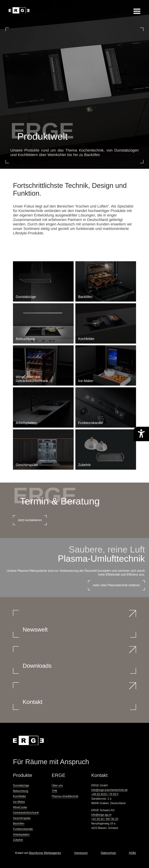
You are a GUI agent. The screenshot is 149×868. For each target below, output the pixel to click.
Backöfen (19, 823)
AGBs (132, 853)
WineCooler (20, 807)
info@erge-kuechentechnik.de (109, 790)
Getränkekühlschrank (26, 813)
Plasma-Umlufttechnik (65, 796)
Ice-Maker (19, 802)
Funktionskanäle (23, 829)
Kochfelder (20, 796)
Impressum (81, 853)
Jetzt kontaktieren (30, 520)
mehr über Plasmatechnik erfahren (116, 585)
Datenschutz (108, 853)
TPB (54, 791)
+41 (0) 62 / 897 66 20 (105, 819)
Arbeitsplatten (21, 835)
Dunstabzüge (21, 785)
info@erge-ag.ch (101, 815)
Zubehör (18, 840)
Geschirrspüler (22, 818)
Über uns (57, 785)
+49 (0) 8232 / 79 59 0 (105, 794)
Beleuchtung (21, 791)
